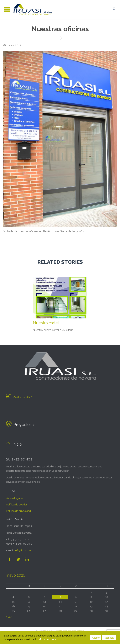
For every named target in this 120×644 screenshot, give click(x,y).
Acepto (96, 638)
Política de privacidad (19, 511)
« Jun (9, 617)
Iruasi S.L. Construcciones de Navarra (64, 631)
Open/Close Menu (7, 9)
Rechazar (109, 638)
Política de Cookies (17, 505)
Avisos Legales (15, 498)
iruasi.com (24, 550)
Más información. (49, 639)
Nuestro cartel (46, 323)
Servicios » (19, 397)
